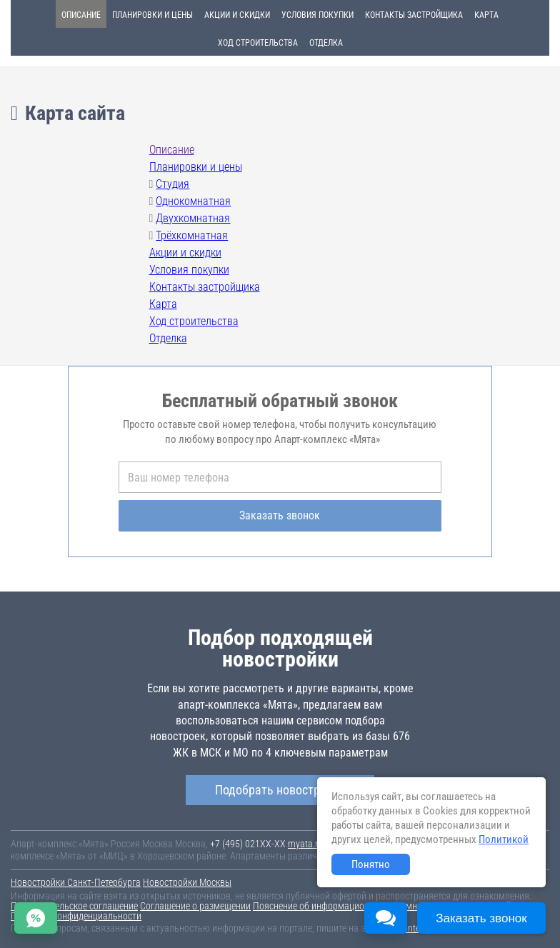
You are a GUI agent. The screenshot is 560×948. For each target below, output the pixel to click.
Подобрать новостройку (280, 790)
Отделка (326, 43)
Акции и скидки (237, 15)
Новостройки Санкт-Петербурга (76, 882)
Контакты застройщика (414, 15)
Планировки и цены (152, 15)
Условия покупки (317, 15)
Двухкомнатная (193, 218)
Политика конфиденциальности (76, 916)
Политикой (504, 839)
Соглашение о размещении (195, 906)
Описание (81, 15)
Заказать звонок (280, 515)
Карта (486, 15)
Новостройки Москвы (187, 882)
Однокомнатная (193, 201)
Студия (172, 184)
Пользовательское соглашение (74, 906)
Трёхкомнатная (192, 235)
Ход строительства (258, 43)
